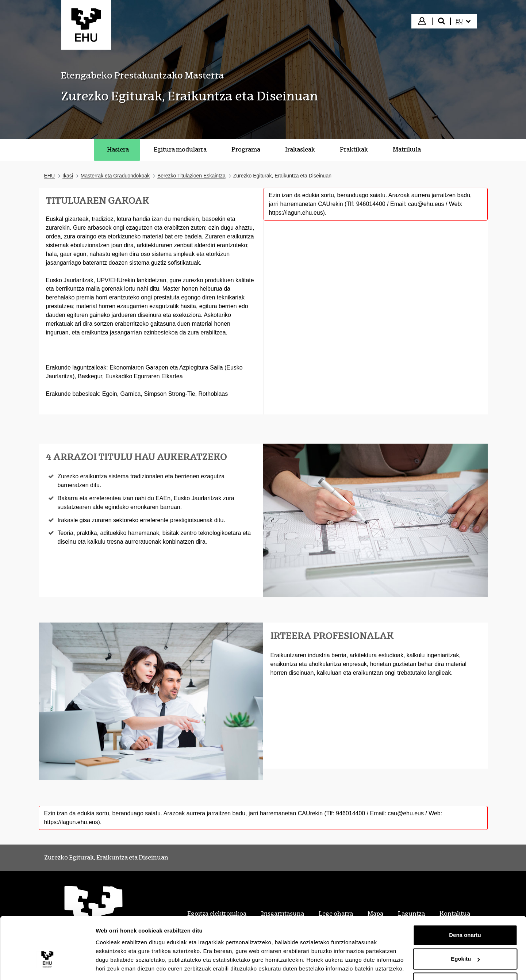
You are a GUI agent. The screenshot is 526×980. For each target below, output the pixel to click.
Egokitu (465, 936)
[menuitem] (463, 21)
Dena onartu (465, 912)
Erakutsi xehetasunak (124, 966)
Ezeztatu (465, 960)
